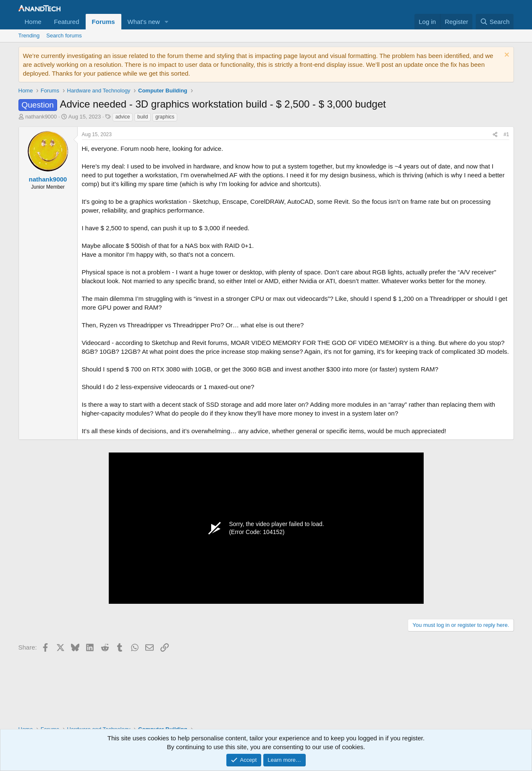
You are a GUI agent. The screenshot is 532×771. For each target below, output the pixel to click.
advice (123, 117)
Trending (29, 36)
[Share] (495, 135)
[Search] (495, 22)
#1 (506, 134)
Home (33, 22)
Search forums (64, 36)
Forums (104, 22)
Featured (67, 22)
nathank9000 (41, 117)
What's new (144, 22)
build (143, 117)
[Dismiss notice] (506, 56)
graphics (165, 117)
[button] (167, 22)
